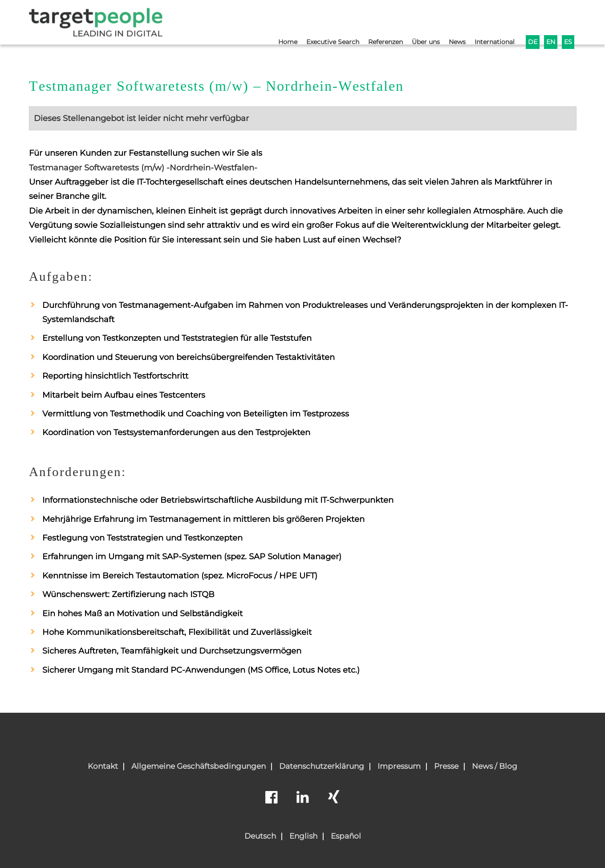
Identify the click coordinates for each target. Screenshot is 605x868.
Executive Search (319, 21)
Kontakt (103, 766)
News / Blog (495, 766)
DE (531, 21)
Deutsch (260, 836)
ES (568, 21)
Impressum (399, 766)
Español (346, 836)
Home (272, 21)
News (452, 21)
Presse (446, 766)
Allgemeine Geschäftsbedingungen (199, 766)
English (303, 836)
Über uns (418, 21)
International (491, 21)
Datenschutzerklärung (322, 766)
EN (550, 21)
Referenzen (375, 21)
